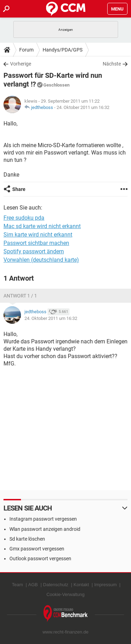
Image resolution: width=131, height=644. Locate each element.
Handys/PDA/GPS (63, 50)
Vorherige (21, 64)
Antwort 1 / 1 (20, 296)
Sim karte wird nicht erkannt (38, 235)
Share (19, 189)
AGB (33, 585)
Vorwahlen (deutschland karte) (41, 260)
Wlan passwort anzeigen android (45, 529)
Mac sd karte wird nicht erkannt (42, 226)
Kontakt (81, 585)
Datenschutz (56, 585)
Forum (26, 50)
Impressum (105, 585)
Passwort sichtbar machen (36, 243)
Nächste (112, 64)
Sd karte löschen (27, 539)
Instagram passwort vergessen (43, 519)
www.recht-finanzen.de (66, 632)
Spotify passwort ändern (34, 251)
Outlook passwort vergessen (40, 559)
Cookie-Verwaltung (65, 594)
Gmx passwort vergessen (37, 549)
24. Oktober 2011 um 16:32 (83, 107)
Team (17, 585)
